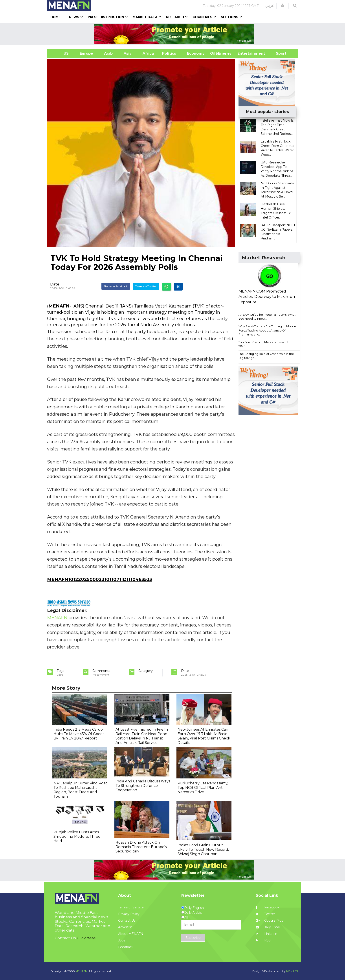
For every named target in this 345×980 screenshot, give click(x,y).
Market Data (145, 17)
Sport (278, 53)
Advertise (125, 927)
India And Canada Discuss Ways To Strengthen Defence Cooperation (143, 786)
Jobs (122, 940)
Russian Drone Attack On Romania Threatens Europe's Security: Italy (141, 847)
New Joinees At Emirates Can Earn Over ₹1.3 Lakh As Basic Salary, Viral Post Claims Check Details (204, 736)
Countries (202, 17)
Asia (128, 53)
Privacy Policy (129, 914)
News (74, 17)
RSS (263, 940)
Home (55, 17)
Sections (230, 17)
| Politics (168, 53)
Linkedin (266, 934)
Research (175, 17)
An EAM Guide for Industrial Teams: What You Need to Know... (267, 317)
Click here (86, 938)
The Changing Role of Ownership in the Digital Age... (266, 356)
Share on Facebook (116, 286)
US (61, 53)
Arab (108, 53)
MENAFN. (82, 971)
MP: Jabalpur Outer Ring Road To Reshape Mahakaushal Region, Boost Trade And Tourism (81, 790)
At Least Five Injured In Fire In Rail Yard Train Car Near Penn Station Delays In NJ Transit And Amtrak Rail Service (142, 736)
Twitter (265, 914)
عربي (270, 6)
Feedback (126, 947)
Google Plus (269, 921)
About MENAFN (131, 934)
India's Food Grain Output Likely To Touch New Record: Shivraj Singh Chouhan (203, 849)
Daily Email (268, 927)
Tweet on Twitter (146, 286)
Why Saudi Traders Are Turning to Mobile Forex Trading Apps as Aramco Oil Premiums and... (267, 330)
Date (55, 284)
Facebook (268, 907)
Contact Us (127, 921)
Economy (196, 53)
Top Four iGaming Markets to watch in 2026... (265, 344)
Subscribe (193, 938)
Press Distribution (106, 17)
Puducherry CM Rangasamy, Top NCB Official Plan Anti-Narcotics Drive (203, 788)
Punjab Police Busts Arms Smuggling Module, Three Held (77, 836)
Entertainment (245, 53)
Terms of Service (131, 907)
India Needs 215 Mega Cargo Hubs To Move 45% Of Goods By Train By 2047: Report (79, 734)
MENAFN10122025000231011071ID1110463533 (100, 579)
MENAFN (59, 306)
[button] (283, 6)
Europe (86, 53)
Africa (148, 53)
